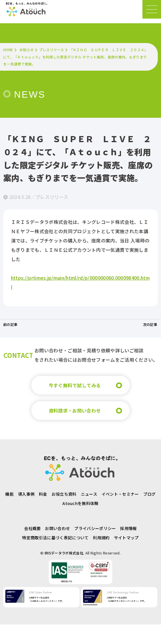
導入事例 (26, 494)
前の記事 (10, 324)
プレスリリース (51, 50)
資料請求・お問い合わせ (75, 411)
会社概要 (32, 528)
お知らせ (27, 50)
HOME (8, 50)
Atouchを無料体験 (80, 503)
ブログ (150, 494)
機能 (9, 494)
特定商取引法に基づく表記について (55, 538)
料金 (43, 494)
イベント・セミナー (120, 494)
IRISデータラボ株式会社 (64, 553)
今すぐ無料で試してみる (75, 385)
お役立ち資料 (64, 494)
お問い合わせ (57, 528)
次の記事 (150, 324)
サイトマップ (126, 538)
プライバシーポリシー (95, 528)
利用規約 (101, 538)
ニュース (89, 494)
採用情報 (128, 528)
